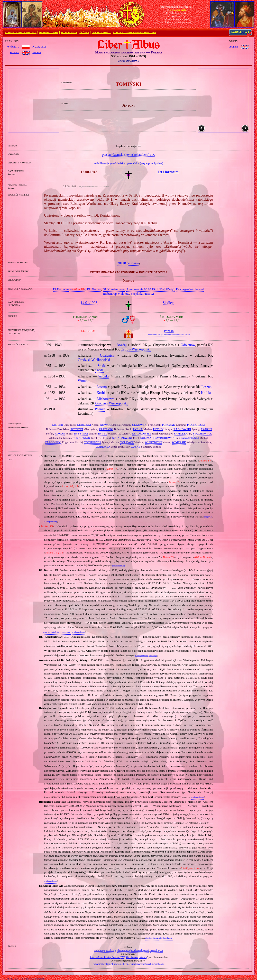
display (14, 52)
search (37, 52)
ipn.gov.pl (208, 517)
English (233, 47)
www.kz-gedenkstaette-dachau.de (57, 632)
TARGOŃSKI (53, 442)
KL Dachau (133, 264)
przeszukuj (39, 47)
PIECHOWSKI (196, 425)
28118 (121, 263)
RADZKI (206, 429)
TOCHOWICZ (93, 442)
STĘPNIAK (83, 438)
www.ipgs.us (157, 950)
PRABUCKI (106, 429)
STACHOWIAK (202, 433)
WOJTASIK (179, 442)
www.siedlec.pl (122, 964)
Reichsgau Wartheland (190, 289)
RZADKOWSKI (141, 433)
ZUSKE (136, 447)
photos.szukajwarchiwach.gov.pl (133, 950)
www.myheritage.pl (103, 964)
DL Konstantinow (114, 289)
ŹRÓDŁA (84, 32)
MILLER (58, 425)
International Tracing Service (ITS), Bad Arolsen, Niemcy (119, 957)
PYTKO (158, 429)
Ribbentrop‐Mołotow (116, 294)
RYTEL (103, 433)
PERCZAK (168, 425)
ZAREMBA (103, 447)
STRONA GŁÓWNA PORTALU (21, 32)
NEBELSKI (84, 425)
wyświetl (13, 47)
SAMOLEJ (180, 433)
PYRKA (138, 429)
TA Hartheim (61, 289)
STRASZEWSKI (122, 438)
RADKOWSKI (182, 429)
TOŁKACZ (127, 442)
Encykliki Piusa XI (142, 294)
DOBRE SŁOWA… (101, 32)
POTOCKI (77, 429)
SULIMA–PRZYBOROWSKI (158, 438)
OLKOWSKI (140, 425)
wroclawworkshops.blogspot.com (147, 964)
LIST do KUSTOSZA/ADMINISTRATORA (134, 32)
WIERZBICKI (153, 442)
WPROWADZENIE (49, 32)
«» (78, 289)
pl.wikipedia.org (50, 522)
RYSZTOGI (81, 433)
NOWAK (105, 425)
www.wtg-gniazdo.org (105, 950)
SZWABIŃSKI (190, 438)
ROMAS (60, 433)
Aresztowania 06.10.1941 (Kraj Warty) (150, 289)
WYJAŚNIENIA (69, 32)
